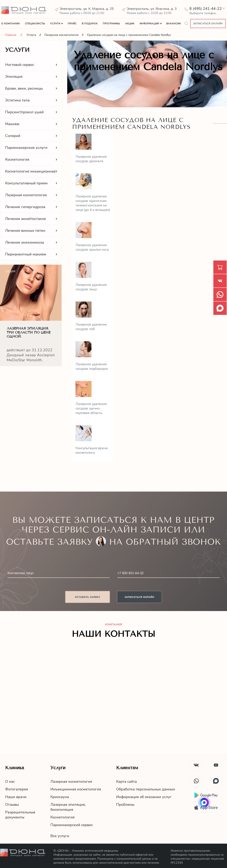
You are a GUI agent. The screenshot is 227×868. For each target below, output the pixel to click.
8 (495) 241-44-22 (206, 9)
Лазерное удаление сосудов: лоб (91, 327)
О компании (10, 24)
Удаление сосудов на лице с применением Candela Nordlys (129, 35)
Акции (130, 24)
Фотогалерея (17, 789)
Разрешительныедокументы (20, 815)
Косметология (62, 817)
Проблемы (125, 805)
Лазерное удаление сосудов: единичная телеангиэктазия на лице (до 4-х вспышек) (93, 203)
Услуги (55, 24)
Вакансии (173, 24)
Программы (111, 24)
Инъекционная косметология (76, 789)
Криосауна (60, 797)
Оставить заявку (88, 597)
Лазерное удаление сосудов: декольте (91, 159)
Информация (149, 24)
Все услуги (60, 836)
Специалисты (35, 24)
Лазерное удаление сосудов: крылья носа (92, 247)
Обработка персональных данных (146, 789)
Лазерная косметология (61, 35)
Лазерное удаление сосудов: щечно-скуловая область (91, 408)
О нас (10, 782)
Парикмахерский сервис (72, 825)
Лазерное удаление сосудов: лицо (91, 287)
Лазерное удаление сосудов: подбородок (92, 366)
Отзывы (12, 805)
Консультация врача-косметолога (92, 450)
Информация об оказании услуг (144, 797)
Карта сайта (126, 782)
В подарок (90, 24)
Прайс (72, 24)
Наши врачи (16, 797)
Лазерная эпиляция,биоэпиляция (68, 807)
